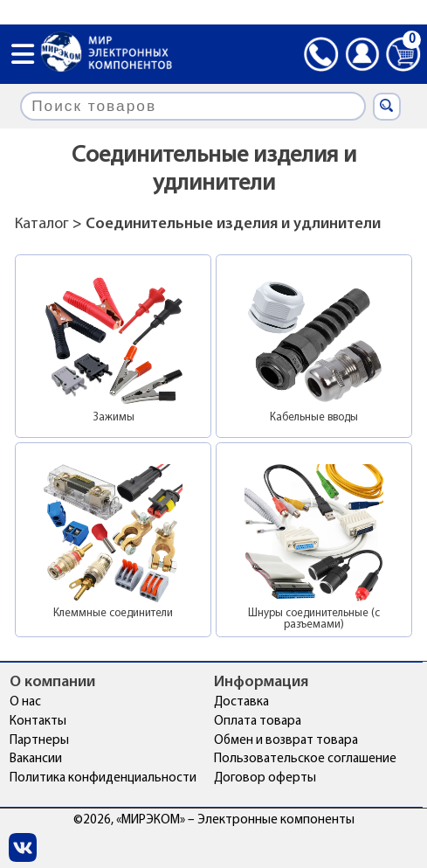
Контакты (38, 722)
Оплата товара (258, 722)
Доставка (241, 702)
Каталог (42, 224)
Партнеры (39, 741)
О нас (25, 702)
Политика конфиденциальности (103, 778)
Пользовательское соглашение (305, 759)
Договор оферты (265, 778)
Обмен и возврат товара (286, 741)
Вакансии (36, 759)
